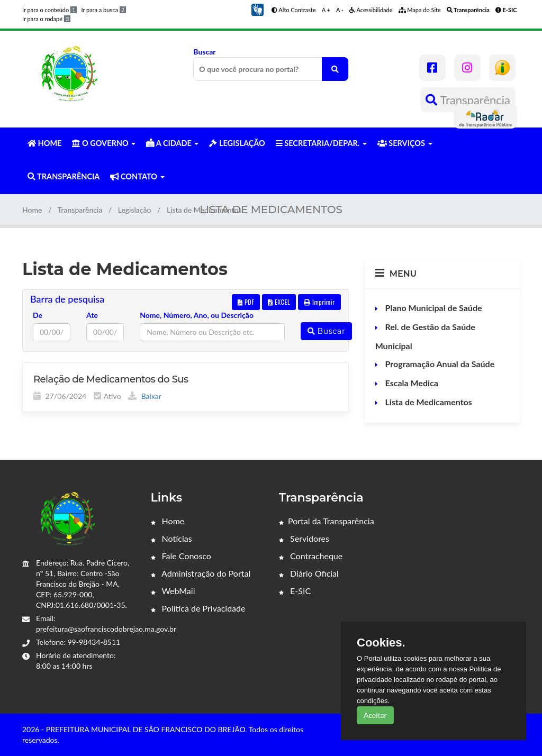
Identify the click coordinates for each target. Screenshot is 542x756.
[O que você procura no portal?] (335, 69)
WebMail (173, 591)
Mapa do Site (420, 10)
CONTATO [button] (137, 176)
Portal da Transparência (327, 521)
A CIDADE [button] (172, 143)
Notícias (171, 538)
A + (326, 10)
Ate (92, 315)
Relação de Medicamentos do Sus (111, 379)
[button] (257, 9)
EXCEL (279, 302)
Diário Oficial (309, 573)
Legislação (135, 210)
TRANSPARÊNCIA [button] (64, 176)
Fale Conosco (181, 556)
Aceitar (375, 715)
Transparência (468, 100)
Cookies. (381, 643)
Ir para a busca (103, 10)
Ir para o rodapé (46, 19)
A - (340, 10)
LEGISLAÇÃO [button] (237, 143)
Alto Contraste (294, 10)
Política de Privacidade (198, 608)
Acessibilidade (371, 10)
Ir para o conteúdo (49, 10)
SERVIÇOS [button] (405, 143)
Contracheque (311, 556)
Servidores (304, 538)
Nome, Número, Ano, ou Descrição (197, 315)
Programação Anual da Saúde (439, 364)
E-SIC (295, 591)
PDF (246, 302)
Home (32, 210)
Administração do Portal (201, 573)
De (38, 315)
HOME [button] (44, 143)
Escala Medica (411, 383)
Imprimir (319, 302)
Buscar (271, 64)
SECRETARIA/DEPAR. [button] (321, 143)
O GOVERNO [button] (104, 143)
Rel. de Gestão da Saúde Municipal (425, 336)
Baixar (145, 396)
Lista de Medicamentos (428, 402)
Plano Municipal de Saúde (433, 308)
